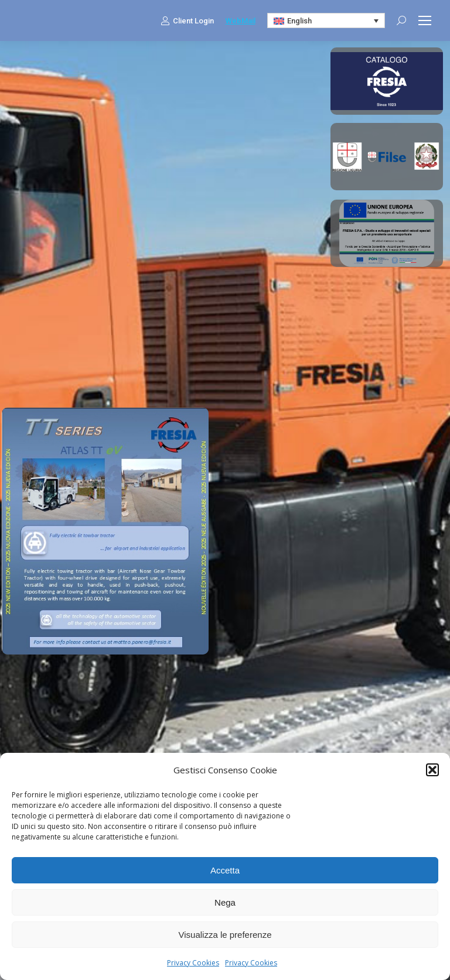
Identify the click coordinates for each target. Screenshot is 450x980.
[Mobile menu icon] (425, 20)
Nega (225, 902)
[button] (432, 770)
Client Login (187, 20)
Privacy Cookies (193, 963)
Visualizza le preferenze (225, 935)
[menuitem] (326, 20)
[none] (326, 20)
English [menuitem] (299, 21)
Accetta (225, 870)
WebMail (241, 21)
